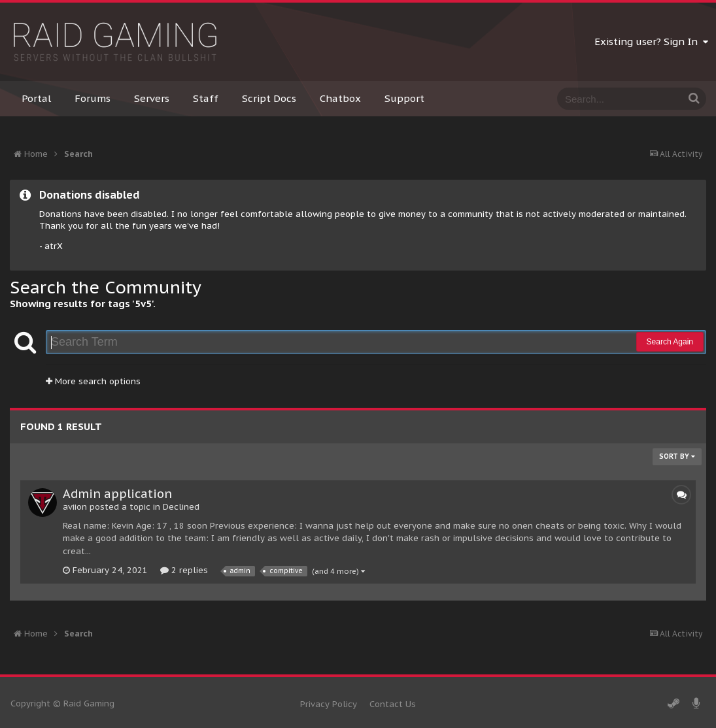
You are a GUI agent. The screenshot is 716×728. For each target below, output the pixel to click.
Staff (206, 98)
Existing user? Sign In (651, 41)
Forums (93, 98)
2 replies (184, 570)
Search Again (670, 342)
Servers (152, 98)
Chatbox (340, 98)
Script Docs (269, 98)
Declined (181, 507)
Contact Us (393, 704)
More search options (93, 381)
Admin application (117, 494)
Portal (36, 98)
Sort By (677, 456)
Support (404, 98)
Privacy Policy (329, 704)
